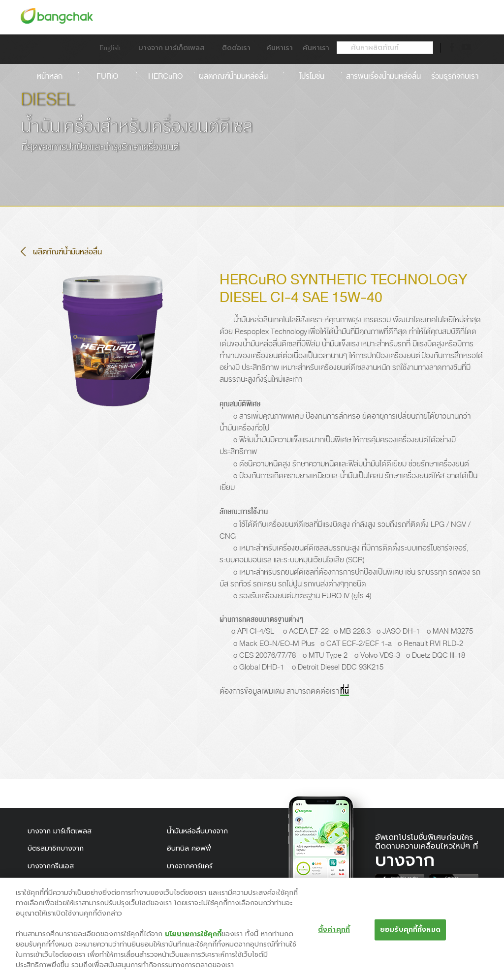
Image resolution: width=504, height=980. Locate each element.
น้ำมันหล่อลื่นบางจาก (197, 831)
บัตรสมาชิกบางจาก (56, 848)
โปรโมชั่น (312, 76)
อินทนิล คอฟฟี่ (189, 848)
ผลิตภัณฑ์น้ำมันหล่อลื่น (238, 76)
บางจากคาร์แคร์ (190, 866)
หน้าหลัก (50, 76)
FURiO (107, 76)
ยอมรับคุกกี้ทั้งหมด (410, 933)
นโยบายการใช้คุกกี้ (193, 937)
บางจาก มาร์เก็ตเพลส (60, 831)
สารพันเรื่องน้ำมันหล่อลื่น (383, 76)
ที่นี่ (345, 691)
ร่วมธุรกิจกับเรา (454, 76)
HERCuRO (165, 76)
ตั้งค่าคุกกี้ (334, 933)
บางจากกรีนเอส (51, 866)
